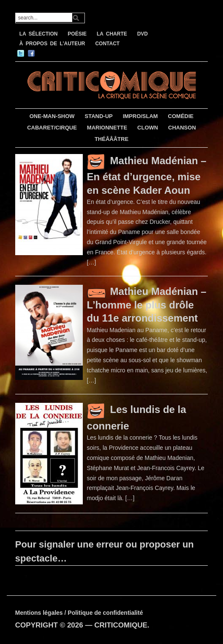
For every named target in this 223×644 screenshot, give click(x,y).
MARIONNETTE (107, 128)
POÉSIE (77, 34)
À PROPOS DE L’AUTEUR (52, 44)
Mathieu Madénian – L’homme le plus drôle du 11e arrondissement (147, 305)
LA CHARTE (112, 34)
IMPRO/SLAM (140, 116)
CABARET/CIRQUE (52, 128)
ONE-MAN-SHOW (52, 116)
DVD (143, 34)
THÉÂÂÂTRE (111, 139)
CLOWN (148, 128)
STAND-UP (99, 116)
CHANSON (182, 128)
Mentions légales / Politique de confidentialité (79, 613)
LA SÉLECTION (39, 34)
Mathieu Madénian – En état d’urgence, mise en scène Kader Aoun (147, 175)
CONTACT (107, 44)
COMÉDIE (181, 116)
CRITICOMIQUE (121, 625)
